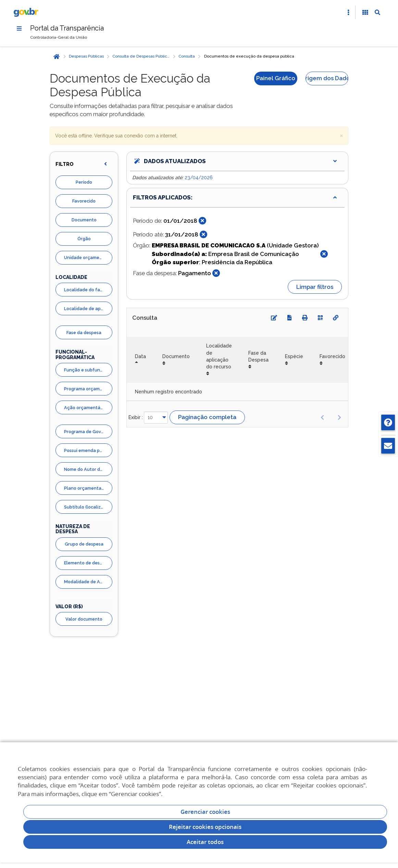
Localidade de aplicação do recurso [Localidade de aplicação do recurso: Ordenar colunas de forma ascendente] (219, 357)
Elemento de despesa (87, 563)
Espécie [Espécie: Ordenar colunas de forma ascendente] (294, 356)
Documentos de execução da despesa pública (249, 57)
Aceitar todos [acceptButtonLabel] (205, 842)
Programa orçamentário (88, 389)
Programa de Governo (88, 432)
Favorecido (84, 201)
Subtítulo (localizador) (88, 507)
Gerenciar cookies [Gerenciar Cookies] (205, 812)
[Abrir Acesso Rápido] (348, 12)
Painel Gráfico (276, 78)
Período (84, 182)
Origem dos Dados (327, 78)
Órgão (84, 239)
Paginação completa (207, 417)
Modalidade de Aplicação (88, 582)
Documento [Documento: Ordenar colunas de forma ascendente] (176, 356)
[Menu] (19, 28)
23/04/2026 (199, 178)
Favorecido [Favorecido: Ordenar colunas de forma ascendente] (332, 356)
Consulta (187, 57)
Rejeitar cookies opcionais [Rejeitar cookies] (205, 827)
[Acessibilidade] (365, 12)
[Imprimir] (305, 318)
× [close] (341, 135)
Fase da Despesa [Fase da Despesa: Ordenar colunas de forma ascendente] (258, 356)
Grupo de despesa (84, 544)
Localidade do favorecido (88, 290)
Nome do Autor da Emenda (88, 469)
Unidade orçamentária (88, 258)
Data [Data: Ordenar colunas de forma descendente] (140, 356)
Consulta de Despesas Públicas (142, 57)
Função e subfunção (86, 370)
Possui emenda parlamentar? (88, 450)
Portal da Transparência (67, 28)
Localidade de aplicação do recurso (88, 309)
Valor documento (84, 619)
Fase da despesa (84, 333)
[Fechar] (202, 221)
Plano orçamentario (85, 488)
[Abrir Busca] (377, 12)
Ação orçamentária (85, 408)
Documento (84, 220)
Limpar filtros (315, 287)
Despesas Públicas (86, 57)
